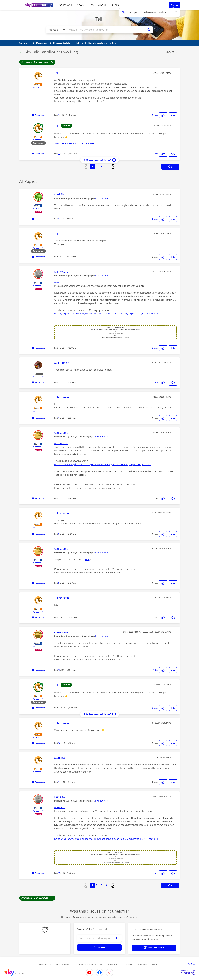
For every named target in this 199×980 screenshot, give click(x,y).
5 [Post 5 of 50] (59, 382)
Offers (115, 5)
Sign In (174, 5)
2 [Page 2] (97, 166)
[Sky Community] (39, 5)
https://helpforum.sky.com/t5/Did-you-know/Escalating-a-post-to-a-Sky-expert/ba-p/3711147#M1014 (106, 314)
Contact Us (143, 964)
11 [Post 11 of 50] (59, 670)
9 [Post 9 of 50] (59, 583)
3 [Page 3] (102, 166)
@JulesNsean (61, 443)
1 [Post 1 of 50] (59, 115)
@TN (57, 282)
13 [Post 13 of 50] (59, 743)
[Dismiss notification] (176, 12)
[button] (175, 73)
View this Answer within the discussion (75, 143)
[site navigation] (21, 5)
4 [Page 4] (107, 166)
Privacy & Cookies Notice (86, 964)
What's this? (38, 87)
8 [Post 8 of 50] (59, 534)
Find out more (102, 198)
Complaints (129, 964)
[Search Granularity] (57, 30)
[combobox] (106, 30)
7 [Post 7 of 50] (59, 498)
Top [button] (193, 964)
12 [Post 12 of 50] (59, 154)
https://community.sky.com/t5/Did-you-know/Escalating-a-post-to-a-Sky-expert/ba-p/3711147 (102, 464)
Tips (91, 5)
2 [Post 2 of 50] (59, 219)
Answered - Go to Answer (37, 62)
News (80, 5)
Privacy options (45, 964)
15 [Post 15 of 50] (59, 873)
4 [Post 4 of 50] (59, 348)
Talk (99, 19)
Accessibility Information (110, 964)
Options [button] (170, 52)
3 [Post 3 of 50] (59, 257)
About (102, 5)
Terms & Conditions (64, 964)
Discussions (64, 5)
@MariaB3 (59, 807)
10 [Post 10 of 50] (59, 617)
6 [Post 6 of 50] (59, 418)
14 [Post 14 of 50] (59, 782)
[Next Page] (113, 167)
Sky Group (156, 964)
